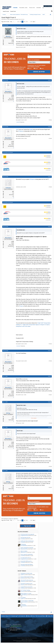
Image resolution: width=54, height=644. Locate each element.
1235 (18, 22)
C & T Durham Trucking (25, 590)
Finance (21, 306)
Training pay (23, 544)
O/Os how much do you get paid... (28, 534)
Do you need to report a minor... (27, 577)
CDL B (36, 69)
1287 (31, 22)
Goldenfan (8, 188)
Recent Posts (13, 11)
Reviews (39, 8)
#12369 (50, 427)
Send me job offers (39, 72)
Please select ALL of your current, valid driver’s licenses (37, 66)
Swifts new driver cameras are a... (28, 541)
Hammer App (13, 628)
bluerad (22, 578)
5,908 (13, 40)
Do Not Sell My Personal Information (13, 630)
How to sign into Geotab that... (27, 554)
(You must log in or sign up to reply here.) (10, 519)
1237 (22, 22)
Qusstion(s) (23, 605)
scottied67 (16, 19)
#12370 (50, 471)
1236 (20, 22)
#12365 (50, 177)
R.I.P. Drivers (23, 597)
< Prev (11, 22)
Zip (28, 55)
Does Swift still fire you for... (26, 561)
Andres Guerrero (24, 602)
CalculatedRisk (24, 546)
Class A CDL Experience (34, 60)
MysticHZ (8, 36)
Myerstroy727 (24, 552)
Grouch (22, 591)
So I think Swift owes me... (26, 558)
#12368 (50, 402)
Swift (8, 19)
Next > (34, 22)
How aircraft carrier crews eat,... (27, 580)
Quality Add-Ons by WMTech (27, 641)
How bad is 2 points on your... (27, 583)
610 (13, 417)
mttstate (22, 588)
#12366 (50, 351)
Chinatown (23, 581)
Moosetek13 (8, 91)
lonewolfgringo (24, 595)
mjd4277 (23, 575)
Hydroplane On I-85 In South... (27, 573)
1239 (27, 22)
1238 (25, 22)
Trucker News (17, 625)
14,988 (12, 95)
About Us (9, 625)
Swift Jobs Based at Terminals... (27, 548)
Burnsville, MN (11, 100)
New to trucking (24, 551)
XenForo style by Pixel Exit (27, 640)
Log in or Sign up (48, 6)
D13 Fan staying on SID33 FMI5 (27, 601)
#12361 (50, 25)
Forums (15, 8)
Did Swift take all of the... (26, 538)
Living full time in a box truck (27, 587)
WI (13, 196)
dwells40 (18, 122)
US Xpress (21, 131)
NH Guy (8, 413)
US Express (32, 179)
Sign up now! (28, 526)
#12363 (50, 127)
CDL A (29, 69)
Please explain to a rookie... (26, 594)
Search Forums (6, 11)
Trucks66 (23, 539)
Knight (31, 129)
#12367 (50, 376)
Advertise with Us (16, 626)
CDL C (42, 69)
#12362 (50, 80)
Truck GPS (32, 8)
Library (7, 626)
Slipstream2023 (24, 549)
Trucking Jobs (23, 8)
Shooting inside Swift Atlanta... (27, 564)
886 (13, 192)
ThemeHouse (35, 641)
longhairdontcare (24, 535)
